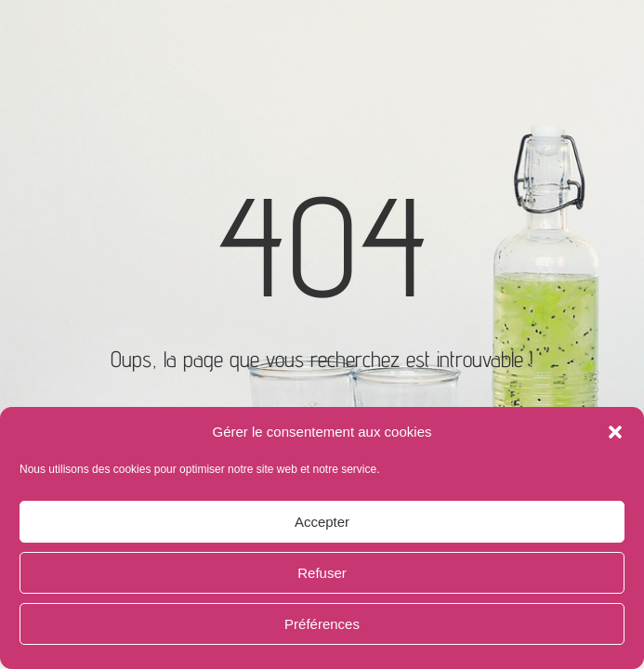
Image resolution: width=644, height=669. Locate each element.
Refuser (322, 573)
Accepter (322, 522)
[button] (615, 432)
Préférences (322, 624)
